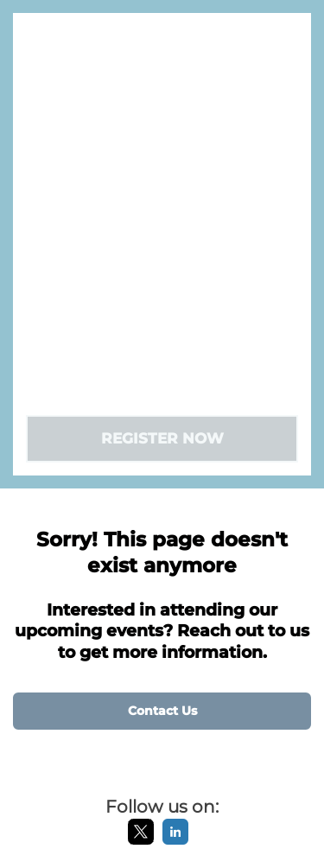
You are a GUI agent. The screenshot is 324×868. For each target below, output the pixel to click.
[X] (141, 841)
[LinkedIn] (175, 841)
